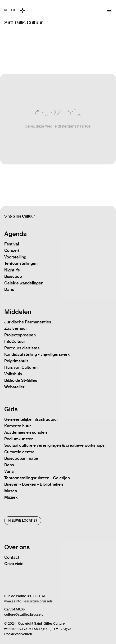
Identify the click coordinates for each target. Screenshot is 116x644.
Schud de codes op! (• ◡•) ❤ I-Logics (45, 629)
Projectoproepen (20, 335)
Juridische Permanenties (28, 322)
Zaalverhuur (16, 328)
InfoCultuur (15, 341)
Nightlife (12, 270)
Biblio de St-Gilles (21, 380)
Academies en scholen (26, 432)
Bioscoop (13, 276)
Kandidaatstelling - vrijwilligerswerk (37, 354)
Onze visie (14, 564)
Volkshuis (13, 374)
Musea (11, 491)
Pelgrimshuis (16, 361)
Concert (12, 250)
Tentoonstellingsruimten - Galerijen (37, 478)
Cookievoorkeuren (18, 634)
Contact (12, 557)
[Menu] (109, 10)
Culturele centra (19, 452)
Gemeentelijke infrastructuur (31, 419)
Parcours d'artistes (22, 348)
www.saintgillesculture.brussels (28, 601)
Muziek (11, 497)
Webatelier (14, 387)
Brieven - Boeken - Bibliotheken (34, 484)
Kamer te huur (18, 426)
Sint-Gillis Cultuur (23, 23)
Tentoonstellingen (21, 263)
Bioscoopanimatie (21, 458)
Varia (9, 471)
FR (13, 10)
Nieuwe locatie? (23, 521)
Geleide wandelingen (24, 283)
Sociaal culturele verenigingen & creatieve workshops (54, 445)
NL (6, 10)
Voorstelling (15, 257)
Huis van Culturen (21, 367)
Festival (12, 244)
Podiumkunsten (19, 439)
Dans (9, 289)
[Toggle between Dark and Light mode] (22, 10)
